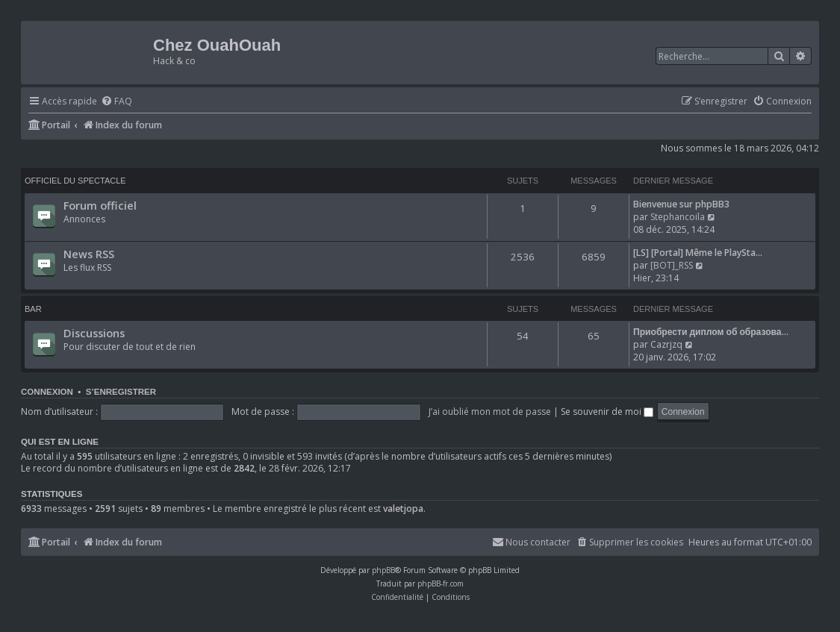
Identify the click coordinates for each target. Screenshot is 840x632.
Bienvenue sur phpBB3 (681, 204)
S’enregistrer (121, 392)
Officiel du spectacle (75, 181)
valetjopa (403, 509)
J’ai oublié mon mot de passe (490, 412)
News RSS (89, 254)
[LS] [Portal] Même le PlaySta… (698, 253)
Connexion (47, 392)
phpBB (383, 570)
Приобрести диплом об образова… (711, 332)
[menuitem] (116, 102)
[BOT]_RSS (672, 265)
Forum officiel (100, 205)
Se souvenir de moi (607, 412)
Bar (33, 309)
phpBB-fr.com (441, 583)
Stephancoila (678, 217)
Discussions (94, 333)
